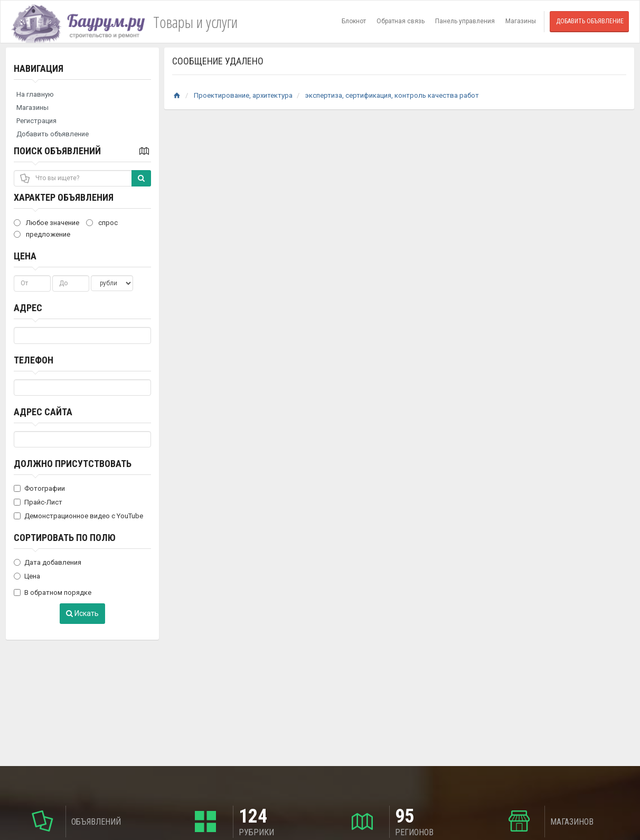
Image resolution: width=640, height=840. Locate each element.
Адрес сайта (43, 412)
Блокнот (354, 21)
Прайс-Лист (38, 502)
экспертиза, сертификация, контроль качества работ (392, 95)
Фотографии (39, 488)
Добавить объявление (590, 21)
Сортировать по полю (65, 538)
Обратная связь (401, 21)
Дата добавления (48, 562)
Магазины (521, 21)
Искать (82, 613)
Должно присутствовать (73, 464)
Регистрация (36, 121)
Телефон (34, 360)
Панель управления (465, 21)
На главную (35, 94)
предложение (42, 234)
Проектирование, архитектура (243, 95)
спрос (102, 223)
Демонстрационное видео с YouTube (78, 516)
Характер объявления (64, 197)
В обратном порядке (53, 592)
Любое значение (46, 223)
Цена (25, 256)
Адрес (28, 308)
